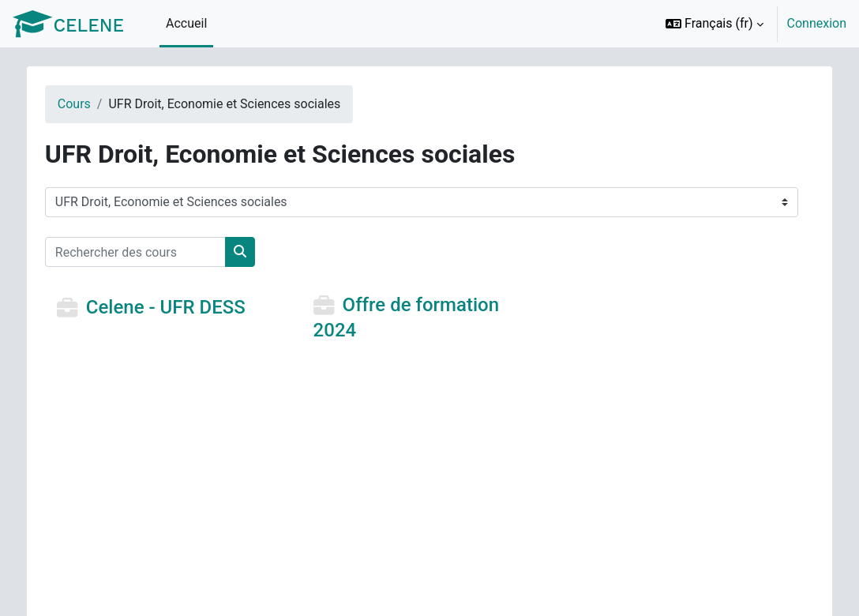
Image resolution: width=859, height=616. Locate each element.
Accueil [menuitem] (186, 23)
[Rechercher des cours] (146, 252)
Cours (85, 104)
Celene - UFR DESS (177, 308)
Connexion (817, 23)
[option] (751, 24)
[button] (715, 24)
